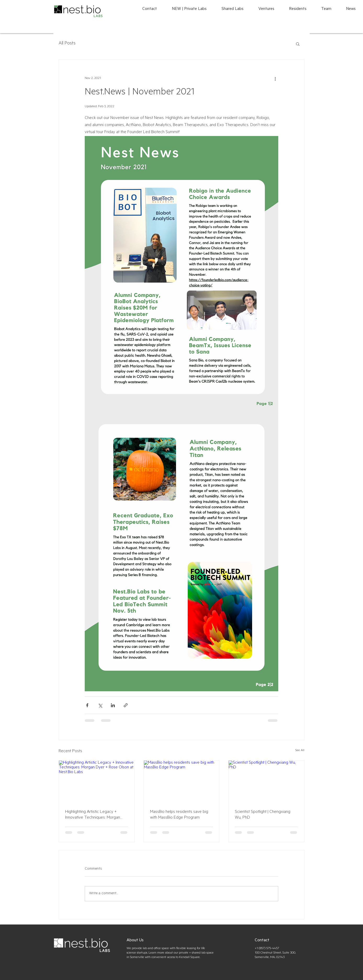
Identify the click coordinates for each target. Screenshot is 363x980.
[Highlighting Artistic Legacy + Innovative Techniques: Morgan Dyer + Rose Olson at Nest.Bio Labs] (97, 782)
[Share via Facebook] (87, 705)
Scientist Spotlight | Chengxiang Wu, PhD (263, 815)
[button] (298, 44)
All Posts (67, 44)
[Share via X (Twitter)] (100, 705)
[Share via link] (126, 705)
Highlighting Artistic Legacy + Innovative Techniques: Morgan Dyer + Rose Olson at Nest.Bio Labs (97, 815)
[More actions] (275, 78)
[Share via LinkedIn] (113, 705)
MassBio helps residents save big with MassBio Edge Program (179, 815)
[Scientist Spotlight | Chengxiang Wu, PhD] (266, 782)
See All (300, 751)
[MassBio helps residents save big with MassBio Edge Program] (182, 782)
